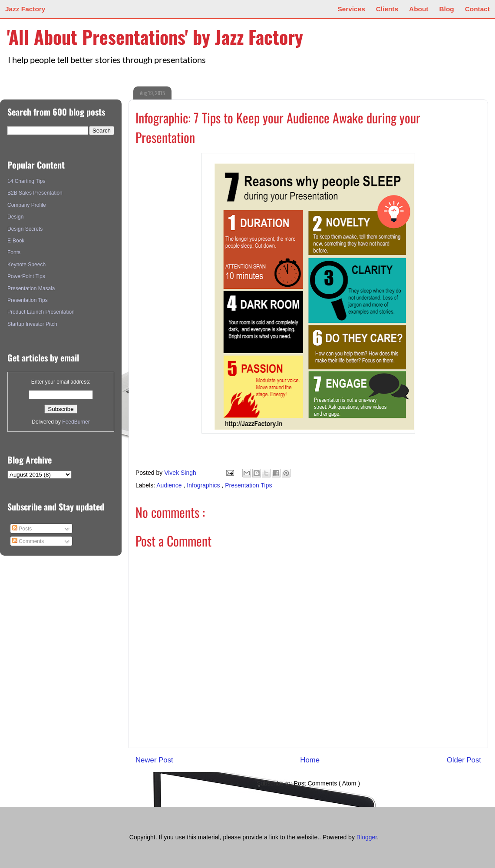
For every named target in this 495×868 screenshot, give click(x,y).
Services (351, 9)
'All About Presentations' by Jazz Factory (155, 36)
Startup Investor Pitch (32, 324)
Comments (28, 541)
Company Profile (27, 205)
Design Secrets (25, 229)
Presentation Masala (31, 288)
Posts (22, 529)
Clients (387, 9)
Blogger (367, 837)
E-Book (16, 241)
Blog (447, 9)
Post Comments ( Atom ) (327, 783)
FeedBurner (76, 422)
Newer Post (154, 760)
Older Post (464, 760)
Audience (170, 485)
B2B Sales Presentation (35, 193)
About (419, 9)
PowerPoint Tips (26, 276)
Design (15, 217)
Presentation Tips (248, 485)
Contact (477, 9)
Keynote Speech (26, 265)
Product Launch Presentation (41, 312)
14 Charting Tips (26, 181)
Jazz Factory (25, 9)
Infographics (204, 485)
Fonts (14, 252)
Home (310, 760)
